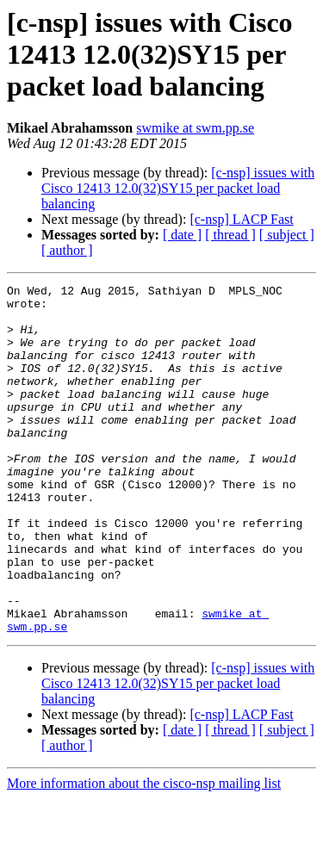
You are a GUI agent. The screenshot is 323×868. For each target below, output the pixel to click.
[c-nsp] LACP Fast (241, 219)
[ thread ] (230, 235)
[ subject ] (287, 235)
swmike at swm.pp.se (195, 128)
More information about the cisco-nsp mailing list (144, 853)
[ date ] (182, 235)
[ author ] (67, 250)
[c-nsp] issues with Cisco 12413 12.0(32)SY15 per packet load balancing (178, 188)
